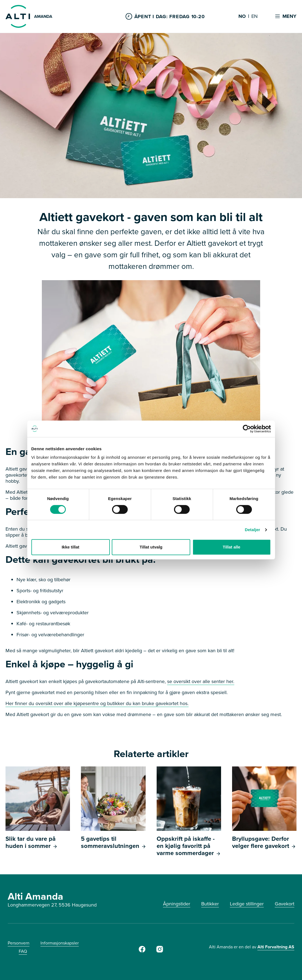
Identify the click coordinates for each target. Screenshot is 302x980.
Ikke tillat (70, 547)
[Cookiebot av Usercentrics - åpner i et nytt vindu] (247, 429)
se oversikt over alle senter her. (201, 681)
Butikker (210, 904)
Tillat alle (232, 547)
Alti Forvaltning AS (276, 947)
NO (242, 17)
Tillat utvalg (151, 547)
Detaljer (252, 530)
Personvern (19, 943)
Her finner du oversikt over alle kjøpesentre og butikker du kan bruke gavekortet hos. (97, 703)
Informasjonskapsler (60, 943)
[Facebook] (142, 951)
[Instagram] (160, 951)
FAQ (23, 951)
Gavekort (285, 904)
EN (255, 17)
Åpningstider (177, 904)
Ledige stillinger (247, 904)
